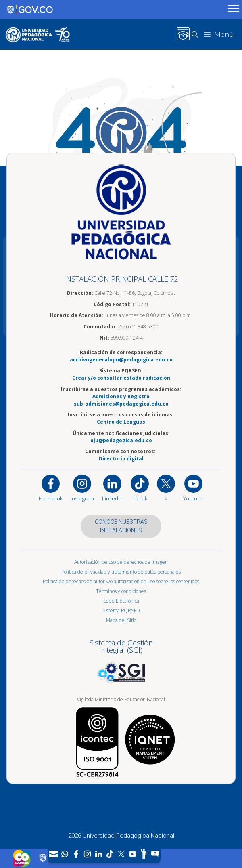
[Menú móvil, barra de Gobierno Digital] (234, 10)
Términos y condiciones (121, 591)
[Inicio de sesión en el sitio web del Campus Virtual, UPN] (183, 35)
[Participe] (144, 854)
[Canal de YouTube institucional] (193, 488)
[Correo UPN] (53, 854)
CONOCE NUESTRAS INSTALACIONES (121, 526)
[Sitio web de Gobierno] (113, 10)
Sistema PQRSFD (121, 611)
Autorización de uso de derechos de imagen (121, 562)
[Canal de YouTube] (132, 854)
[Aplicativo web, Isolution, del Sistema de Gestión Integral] (121, 659)
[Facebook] (76, 854)
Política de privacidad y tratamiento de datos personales (121, 572)
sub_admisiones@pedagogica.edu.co (121, 404)
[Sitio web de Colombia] (22, 858)
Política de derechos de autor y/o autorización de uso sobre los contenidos (121, 581)
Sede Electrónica (121, 601)
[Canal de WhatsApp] (65, 854)
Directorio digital (121, 459)
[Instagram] (82, 488)
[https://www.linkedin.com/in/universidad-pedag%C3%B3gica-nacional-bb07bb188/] (112, 488)
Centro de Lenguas (121, 422)
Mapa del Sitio (121, 620)
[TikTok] (110, 854)
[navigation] (104, 854)
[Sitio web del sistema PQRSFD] (155, 854)
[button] (198, 35)
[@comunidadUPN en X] (166, 488)
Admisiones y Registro (121, 396)
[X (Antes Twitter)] (121, 854)
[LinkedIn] (98, 854)
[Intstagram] (87, 854)
